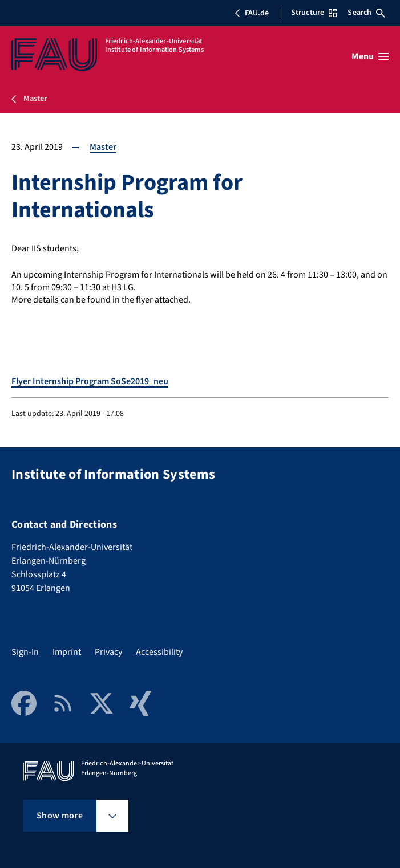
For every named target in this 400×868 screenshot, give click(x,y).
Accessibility (159, 652)
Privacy (108, 652)
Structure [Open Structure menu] (314, 13)
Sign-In (25, 652)
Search (366, 13)
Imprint (67, 652)
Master (103, 147)
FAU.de (252, 13)
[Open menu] (370, 56)
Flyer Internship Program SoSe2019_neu (90, 381)
